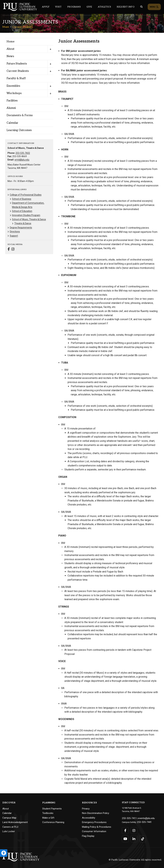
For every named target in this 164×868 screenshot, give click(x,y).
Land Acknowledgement (15, 822)
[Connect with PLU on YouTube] (125, 838)
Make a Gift (48, 818)
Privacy (86, 809)
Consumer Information (94, 831)
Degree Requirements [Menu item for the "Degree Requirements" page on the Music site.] (21, 228)
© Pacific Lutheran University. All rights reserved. (135, 859)
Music (6, 27)
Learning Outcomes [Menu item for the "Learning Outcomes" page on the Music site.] (19, 130)
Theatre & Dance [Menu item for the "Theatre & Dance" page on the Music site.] (23, 223)
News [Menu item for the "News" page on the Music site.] (10, 56)
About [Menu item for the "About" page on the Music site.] (10, 49)
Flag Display (88, 836)
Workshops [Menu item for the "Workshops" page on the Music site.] (14, 93)
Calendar (7, 813)
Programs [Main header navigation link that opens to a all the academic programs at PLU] (74, 7)
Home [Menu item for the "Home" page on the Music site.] (10, 42)
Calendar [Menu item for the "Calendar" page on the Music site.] (12, 123)
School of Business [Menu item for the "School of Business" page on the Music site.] (22, 199)
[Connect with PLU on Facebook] (125, 830)
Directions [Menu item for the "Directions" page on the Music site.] (15, 232)
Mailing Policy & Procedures (97, 827)
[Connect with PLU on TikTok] (142, 838)
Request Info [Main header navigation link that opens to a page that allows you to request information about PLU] (126, 7)
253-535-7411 (128, 818)
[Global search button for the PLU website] (141, 7)
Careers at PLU (10, 827)
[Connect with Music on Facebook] (9, 250)
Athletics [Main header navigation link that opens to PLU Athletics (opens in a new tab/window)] (105, 7)
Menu (154, 7)
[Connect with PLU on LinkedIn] (134, 838)
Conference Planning (53, 822)
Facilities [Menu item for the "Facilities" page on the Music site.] (12, 101)
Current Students (23, 27)
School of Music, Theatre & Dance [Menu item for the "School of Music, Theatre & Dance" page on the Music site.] (29, 219)
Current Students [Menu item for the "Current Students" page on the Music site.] (18, 71)
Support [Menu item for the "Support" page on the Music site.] (14, 236)
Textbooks (48, 813)
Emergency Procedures (94, 822)
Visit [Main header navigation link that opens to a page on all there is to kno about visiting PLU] (58, 7)
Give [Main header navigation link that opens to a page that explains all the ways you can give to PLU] (89, 7)
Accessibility (89, 818)
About (6, 809)
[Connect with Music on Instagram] (13, 250)
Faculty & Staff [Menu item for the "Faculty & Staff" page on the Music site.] (16, 78)
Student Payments (52, 809)
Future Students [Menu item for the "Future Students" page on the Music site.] (17, 64)
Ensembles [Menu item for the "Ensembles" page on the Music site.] (13, 86)
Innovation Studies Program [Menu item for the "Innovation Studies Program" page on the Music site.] (26, 215)
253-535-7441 (143, 821)
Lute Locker (9, 831)
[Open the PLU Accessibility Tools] (4, 853)
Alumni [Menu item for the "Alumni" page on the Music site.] (11, 108)
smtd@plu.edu (22, 160)
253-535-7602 (23, 153)
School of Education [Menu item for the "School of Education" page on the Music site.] (22, 211)
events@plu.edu (143, 818)
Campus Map (9, 818)
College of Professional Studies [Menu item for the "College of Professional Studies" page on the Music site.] (26, 195)
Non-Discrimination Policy (96, 813)
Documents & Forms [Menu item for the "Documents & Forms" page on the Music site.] (20, 115)
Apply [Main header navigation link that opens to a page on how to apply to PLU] (46, 7)
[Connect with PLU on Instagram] (134, 830)
